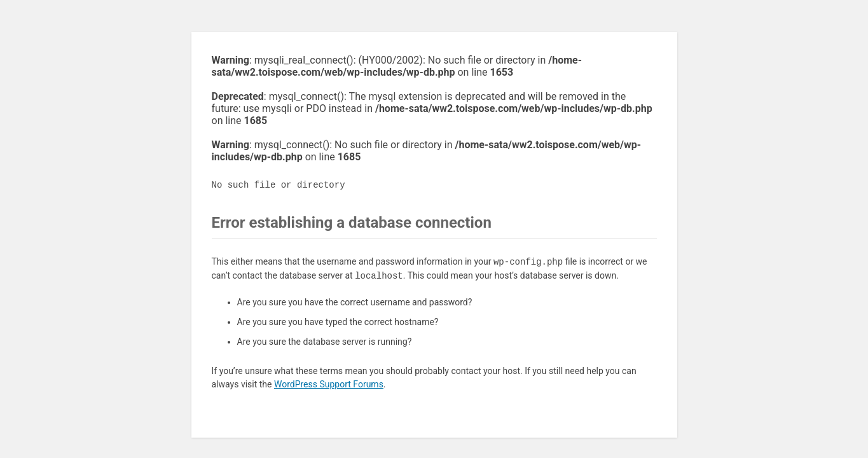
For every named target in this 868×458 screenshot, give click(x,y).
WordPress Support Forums (329, 384)
